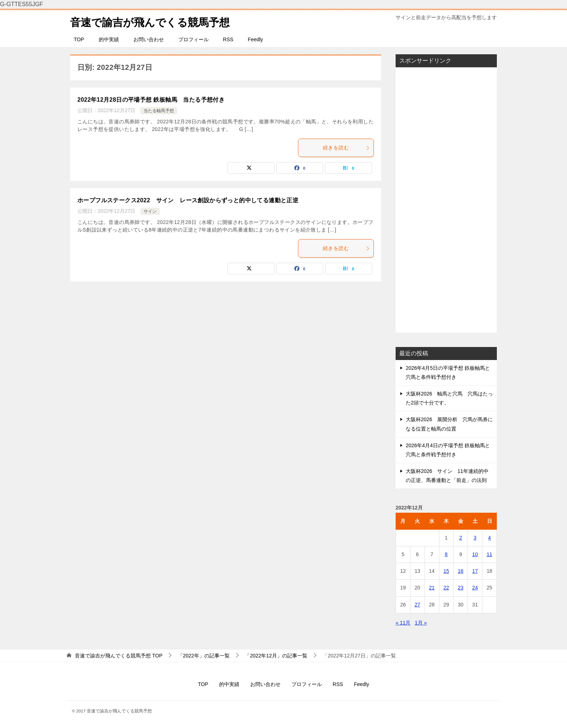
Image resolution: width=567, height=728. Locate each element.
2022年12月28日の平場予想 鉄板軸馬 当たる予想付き (151, 100)
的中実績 (109, 39)
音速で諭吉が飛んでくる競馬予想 (153, 21)
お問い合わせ (149, 39)
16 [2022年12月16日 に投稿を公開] (461, 571)
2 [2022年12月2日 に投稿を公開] (461, 538)
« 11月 (403, 623)
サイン (150, 211)
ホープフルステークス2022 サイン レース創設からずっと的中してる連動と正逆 (188, 200)
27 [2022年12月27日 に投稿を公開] (417, 605)
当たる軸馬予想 (159, 111)
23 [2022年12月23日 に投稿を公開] (461, 588)
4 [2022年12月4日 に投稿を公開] (490, 538)
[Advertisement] (446, 200)
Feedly (255, 39)
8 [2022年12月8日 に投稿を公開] (446, 554)
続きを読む (346, 148)
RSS (228, 39)
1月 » (421, 623)
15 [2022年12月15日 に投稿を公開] (446, 571)
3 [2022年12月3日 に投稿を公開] (475, 538)
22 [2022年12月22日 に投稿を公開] (446, 588)
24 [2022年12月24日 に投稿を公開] (475, 588)
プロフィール (193, 39)
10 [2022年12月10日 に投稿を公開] (475, 554)
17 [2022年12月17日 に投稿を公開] (475, 571)
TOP (79, 39)
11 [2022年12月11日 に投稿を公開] (490, 554)
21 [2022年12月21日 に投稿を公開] (432, 588)
